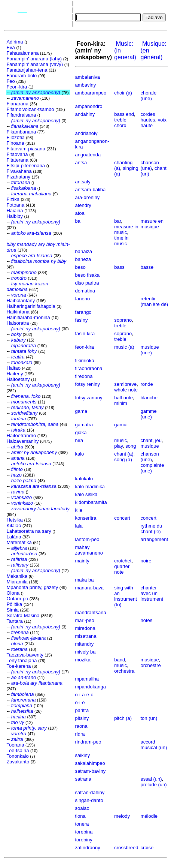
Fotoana (15, 205)
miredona (85, 628)
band (120, 660)
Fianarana (17, 104)
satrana (83, 779)
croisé (147, 848)
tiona (80, 816)
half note (123, 398)
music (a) (124, 347)
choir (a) (123, 93)
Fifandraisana (21, 115)
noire (146, 561)
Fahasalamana (22, 53)
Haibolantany (21, 301)
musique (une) (150, 350)
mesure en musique (152, 224)
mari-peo (85, 620)
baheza (83, 259)
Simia (13, 610)
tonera (82, 824)
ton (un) (149, 718)
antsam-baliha (91, 190)
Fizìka (13, 199)
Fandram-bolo (22, 76)
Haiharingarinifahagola (31, 306)
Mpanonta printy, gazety (32, 587)
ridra (80, 734)
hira (79, 440)
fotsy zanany (89, 398)
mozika (83, 660)
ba (78, 221)
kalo (80, 454)
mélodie (149, 816)
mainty (82, 561)
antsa (81, 163)
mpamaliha (87, 679)
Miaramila (17, 582)
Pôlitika (14, 604)
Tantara (14, 621)
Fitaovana (17, 154)
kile (79, 510)
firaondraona (89, 368)
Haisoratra (18, 323)
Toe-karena (19, 666)
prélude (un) (154, 785)
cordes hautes (148, 117)
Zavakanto (18, 762)
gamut (121, 425)
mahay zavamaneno (89, 550)
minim (121, 403)
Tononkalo (17, 756)
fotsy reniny (88, 384)
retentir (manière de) (155, 301)
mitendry (85, 644)
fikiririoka (85, 361)
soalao (82, 808)
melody (122, 816)
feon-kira (85, 347)
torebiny (84, 840)
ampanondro (89, 106)
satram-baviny (91, 771)
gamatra (84, 425)
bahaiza (84, 251)
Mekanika (17, 576)
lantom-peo (87, 539)
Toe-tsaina (18, 750)
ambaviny (86, 85)
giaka (81, 433)
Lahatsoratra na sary (29, 531)
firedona (84, 376)
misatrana (86, 636)
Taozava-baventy (25, 655)
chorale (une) (149, 96)
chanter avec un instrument (152, 593)
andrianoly (86, 133)
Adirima (15, 42)
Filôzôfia (15, 137)
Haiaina (15, 211)
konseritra (86, 518)
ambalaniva (88, 77)
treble (120, 326)
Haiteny (15, 374)
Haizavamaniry (22, 441)
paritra (82, 710)
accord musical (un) (154, 745)
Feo (10, 81)
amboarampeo (91, 93)
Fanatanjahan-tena (27, 70)
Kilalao (14, 525)
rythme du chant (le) (152, 529)
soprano (123, 320)
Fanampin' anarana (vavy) (35, 64)
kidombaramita (91, 502)
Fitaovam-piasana (26, 149)
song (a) (123, 459)
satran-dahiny (90, 792)
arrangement (155, 539)
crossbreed (126, 848)
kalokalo (84, 479)
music (120, 440)
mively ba (85, 652)
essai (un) (151, 779)
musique (150, 446)
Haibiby (14, 216)
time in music (121, 241)
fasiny (82, 320)
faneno (83, 299)
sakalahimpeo (90, 763)
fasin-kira (85, 334)
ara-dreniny (88, 197)
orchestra (124, 671)
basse (147, 267)
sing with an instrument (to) (126, 596)
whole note (126, 390)
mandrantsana (91, 612)
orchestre (151, 665)
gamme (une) (149, 414)
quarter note (122, 569)
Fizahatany (18, 177)
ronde (147, 384)
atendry (83, 205)
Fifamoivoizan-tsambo (30, 109)
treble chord (120, 123)
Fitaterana (17, 160)
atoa (80, 213)
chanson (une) (150, 165)
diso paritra (87, 283)
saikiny (83, 755)
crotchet (123, 561)
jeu (158, 440)
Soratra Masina (23, 615)
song (131, 446)
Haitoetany (18, 379)
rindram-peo (88, 742)
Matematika (19, 542)
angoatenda (88, 155)
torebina (84, 832)
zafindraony (88, 848)
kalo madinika (90, 486)
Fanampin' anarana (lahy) (34, 59)
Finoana (15, 143)
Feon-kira (17, 87)
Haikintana (18, 312)
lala (79, 526)
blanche (149, 398)
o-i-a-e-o (84, 695)
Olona (13, 593)
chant (147, 440)
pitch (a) (123, 718)
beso (80, 267)
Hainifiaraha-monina (28, 317)
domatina (85, 291)
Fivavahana (19, 171)
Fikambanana (21, 132)
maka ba (85, 580)
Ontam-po (17, 599)
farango (83, 312)
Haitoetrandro (21, 435)
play (118, 446)
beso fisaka (88, 275)
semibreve (125, 384)
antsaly (83, 182)
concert (122, 518)
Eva (10, 47)
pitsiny (82, 718)
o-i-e (80, 702)
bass (119, 267)
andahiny (85, 114)
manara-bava (90, 588)
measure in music (126, 229)
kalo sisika (86, 494)
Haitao (13, 368)
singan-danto (89, 800)
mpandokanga (91, 687)
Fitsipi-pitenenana (26, 166)
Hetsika (14, 520)
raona (81, 726)
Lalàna (14, 537)
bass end (124, 114)
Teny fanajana (22, 660)
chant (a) (124, 454)
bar (117, 221)
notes (147, 620)
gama (81, 411)
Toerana (15, 745)
